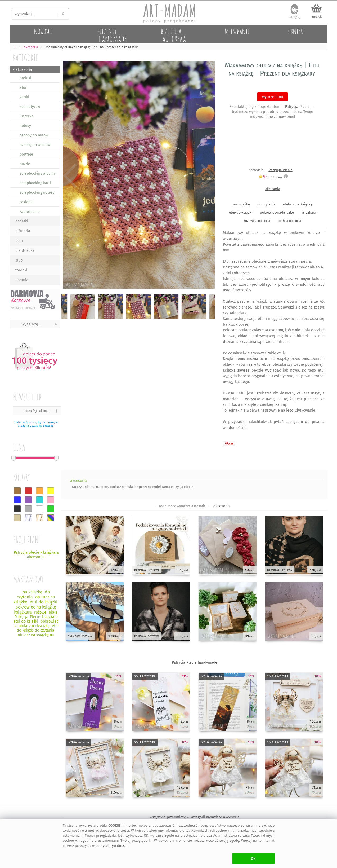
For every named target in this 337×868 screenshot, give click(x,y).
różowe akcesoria (257, 221)
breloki (25, 78)
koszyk (317, 17)
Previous (70, 176)
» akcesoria (22, 70)
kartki (24, 97)
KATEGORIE (25, 58)
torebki (21, 270)
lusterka (26, 116)
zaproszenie (30, 212)
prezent (48, 426)
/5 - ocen (270, 177)
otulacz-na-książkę (298, 204)
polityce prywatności (111, 846)
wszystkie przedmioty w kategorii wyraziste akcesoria (195, 817)
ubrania (22, 280)
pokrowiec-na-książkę (277, 212)
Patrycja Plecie (297, 107)
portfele (26, 154)
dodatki (22, 221)
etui (23, 88)
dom (19, 241)
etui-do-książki (241, 212)
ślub (19, 260)
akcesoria (273, 189)
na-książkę (241, 204)
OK (253, 859)
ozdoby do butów (34, 135)
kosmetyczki (30, 107)
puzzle (25, 164)
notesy (25, 126)
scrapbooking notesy (37, 193)
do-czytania (266, 204)
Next (206, 176)
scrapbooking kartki (36, 183)
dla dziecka (25, 251)
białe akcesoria (289, 221)
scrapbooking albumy (38, 173)
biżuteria (23, 231)
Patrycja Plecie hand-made (195, 662)
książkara (309, 212)
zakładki (26, 202)
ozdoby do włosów (35, 145)
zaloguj (295, 17)
